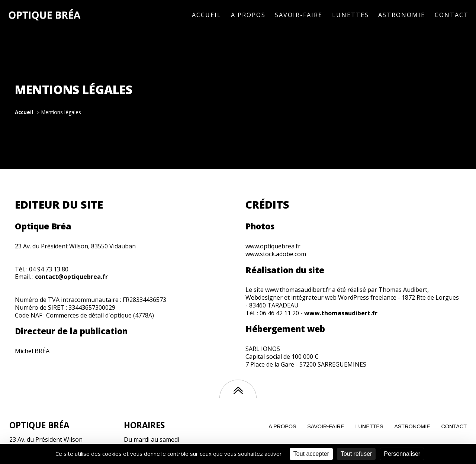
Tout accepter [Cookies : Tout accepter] (311, 454)
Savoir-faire (299, 15)
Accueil (207, 15)
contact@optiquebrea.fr (71, 277)
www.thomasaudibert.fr (341, 313)
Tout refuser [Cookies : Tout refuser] (356, 454)
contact (454, 426)
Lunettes (350, 15)
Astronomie (402, 15)
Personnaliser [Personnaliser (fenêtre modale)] (402, 454)
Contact (452, 15)
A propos (248, 15)
